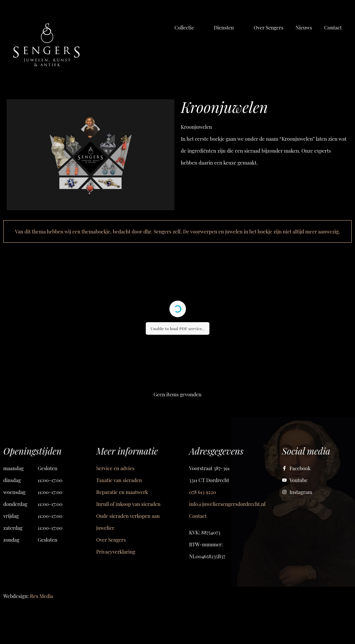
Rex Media (42, 596)
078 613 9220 (203, 492)
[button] (188, 27)
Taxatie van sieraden (119, 480)
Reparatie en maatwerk (122, 492)
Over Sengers (111, 540)
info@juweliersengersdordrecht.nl (227, 504)
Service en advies (115, 468)
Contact (198, 516)
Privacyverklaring (116, 552)
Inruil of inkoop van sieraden (128, 504)
